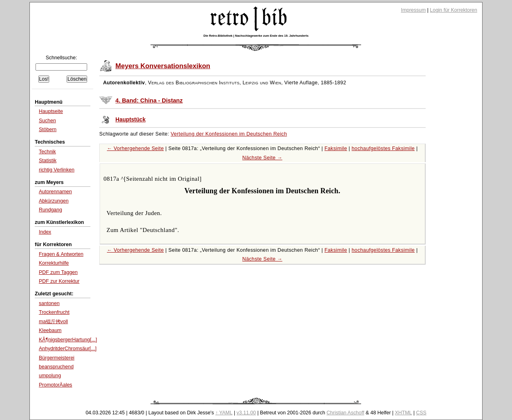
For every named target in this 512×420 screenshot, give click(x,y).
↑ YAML (224, 413)
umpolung (50, 376)
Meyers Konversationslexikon (163, 66)
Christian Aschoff (345, 413)
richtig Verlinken (56, 170)
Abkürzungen (54, 201)
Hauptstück (131, 120)
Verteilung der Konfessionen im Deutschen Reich (229, 134)
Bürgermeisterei (56, 358)
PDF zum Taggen (58, 272)
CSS (421, 413)
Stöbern (48, 130)
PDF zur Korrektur (59, 281)
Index (45, 232)
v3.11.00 (246, 413)
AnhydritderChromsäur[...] (68, 349)
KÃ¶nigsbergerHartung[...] (68, 340)
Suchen (47, 121)
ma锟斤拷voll (53, 322)
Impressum (414, 10)
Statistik (48, 161)
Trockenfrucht (54, 312)
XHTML (403, 413)
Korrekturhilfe (54, 263)
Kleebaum (50, 330)
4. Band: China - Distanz (149, 100)
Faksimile (336, 148)
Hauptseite (51, 111)
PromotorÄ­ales (55, 385)
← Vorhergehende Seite (135, 148)
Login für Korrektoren (454, 10)
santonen (49, 303)
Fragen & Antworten (61, 254)
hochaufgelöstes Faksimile (383, 148)
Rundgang (50, 210)
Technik (47, 152)
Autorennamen (55, 192)
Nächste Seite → (262, 158)
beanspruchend (56, 367)
